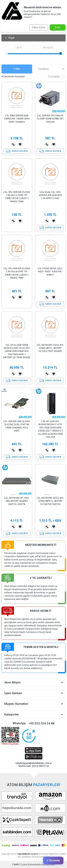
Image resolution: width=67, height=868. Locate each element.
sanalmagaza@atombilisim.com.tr (33, 763)
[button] (13, 495)
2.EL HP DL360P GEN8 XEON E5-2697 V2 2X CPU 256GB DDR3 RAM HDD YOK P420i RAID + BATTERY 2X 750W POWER (17, 351)
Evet (58, 27)
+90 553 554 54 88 (41, 723)
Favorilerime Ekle (20, 144)
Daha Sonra (39, 27)
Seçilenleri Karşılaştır (13, 77)
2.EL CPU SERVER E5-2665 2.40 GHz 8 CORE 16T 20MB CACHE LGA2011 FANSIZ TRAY (17, 273)
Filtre (17, 69)
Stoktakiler (56, 77)
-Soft (15, 865)
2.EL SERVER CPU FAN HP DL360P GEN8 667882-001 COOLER (50, 119)
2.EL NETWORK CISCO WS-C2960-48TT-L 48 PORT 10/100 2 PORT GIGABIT (50, 348)
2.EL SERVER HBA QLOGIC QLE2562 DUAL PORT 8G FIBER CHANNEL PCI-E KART (17, 426)
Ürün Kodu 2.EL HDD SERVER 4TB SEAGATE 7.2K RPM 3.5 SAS (50, 195)
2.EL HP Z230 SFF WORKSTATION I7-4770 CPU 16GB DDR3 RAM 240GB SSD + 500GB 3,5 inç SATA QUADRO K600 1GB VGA (50, 429)
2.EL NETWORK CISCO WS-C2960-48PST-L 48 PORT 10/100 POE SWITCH (50, 501)
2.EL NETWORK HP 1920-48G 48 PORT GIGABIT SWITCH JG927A (17, 501)
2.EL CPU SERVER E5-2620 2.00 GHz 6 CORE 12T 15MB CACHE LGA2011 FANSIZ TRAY (17, 197)
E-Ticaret (23, 865)
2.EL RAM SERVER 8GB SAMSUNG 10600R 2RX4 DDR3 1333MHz (17, 119)
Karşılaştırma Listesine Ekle (13, 144)
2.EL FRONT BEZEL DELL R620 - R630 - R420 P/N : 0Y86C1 (50, 272)
